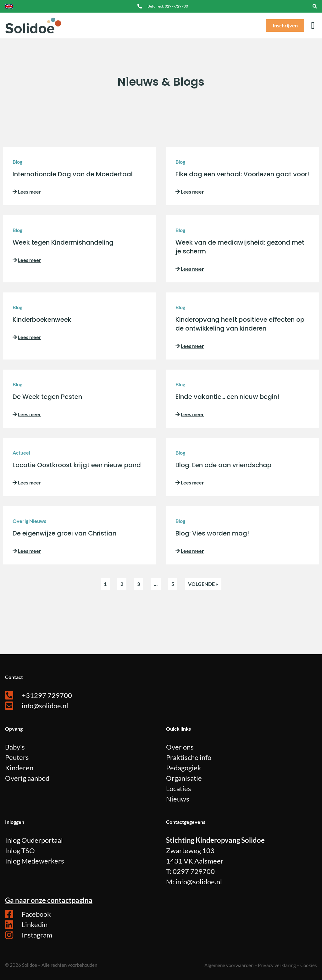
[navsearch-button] (315, 6)
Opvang (14, 729)
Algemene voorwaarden (229, 965)
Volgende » (203, 584)
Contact (14, 677)
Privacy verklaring (277, 965)
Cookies (309, 965)
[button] (313, 26)
